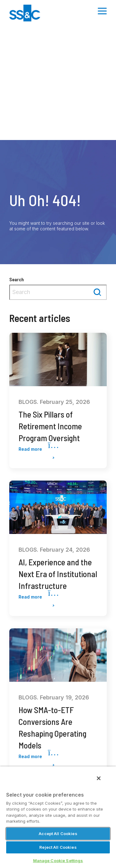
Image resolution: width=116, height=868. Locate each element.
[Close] (99, 778)
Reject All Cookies (58, 847)
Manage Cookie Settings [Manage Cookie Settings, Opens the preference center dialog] (58, 861)
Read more (39, 450)
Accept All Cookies (58, 834)
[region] (58, 817)
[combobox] (58, 292)
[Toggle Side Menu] (102, 11)
